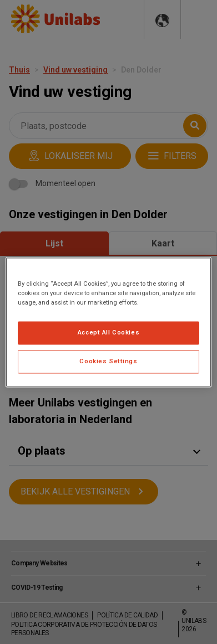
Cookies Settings (108, 361)
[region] (108, 322)
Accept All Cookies (108, 332)
